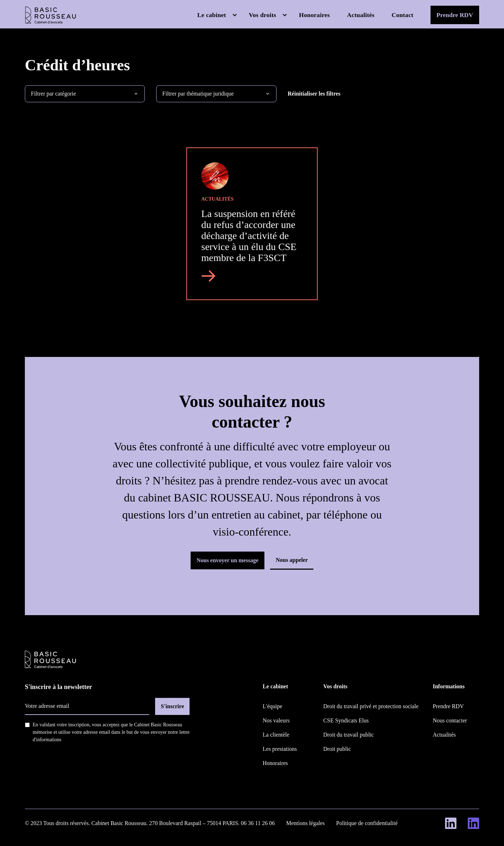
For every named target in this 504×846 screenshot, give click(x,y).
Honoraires (314, 15)
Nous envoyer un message (228, 560)
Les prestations (280, 749)
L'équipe (272, 706)
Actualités (361, 15)
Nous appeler (292, 560)
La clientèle (276, 735)
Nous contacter (450, 720)
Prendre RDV (455, 15)
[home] (51, 15)
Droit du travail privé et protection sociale (371, 706)
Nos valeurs (276, 720)
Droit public (337, 749)
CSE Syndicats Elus (346, 720)
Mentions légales (305, 823)
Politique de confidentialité (367, 823)
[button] (217, 15)
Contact (402, 15)
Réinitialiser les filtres (314, 94)
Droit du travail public (349, 735)
